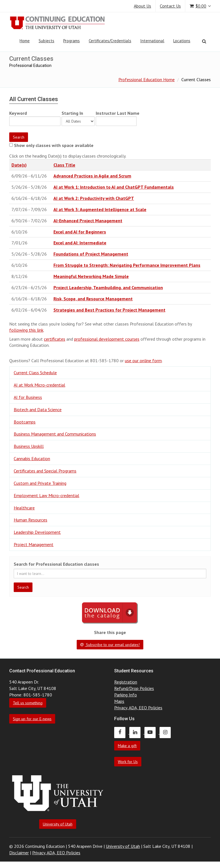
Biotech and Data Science (38, 410)
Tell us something (28, 703)
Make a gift (127, 746)
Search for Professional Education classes (56, 564)
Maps (119, 701)
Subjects (46, 41)
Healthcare (24, 508)
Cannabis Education (32, 458)
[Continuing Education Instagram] (167, 732)
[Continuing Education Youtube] (152, 732)
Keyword (18, 113)
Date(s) (19, 165)
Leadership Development (37, 532)
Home (25, 41)
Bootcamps (25, 422)
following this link (26, 330)
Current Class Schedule (35, 373)
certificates (55, 339)
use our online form (143, 361)
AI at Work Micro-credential (39, 385)
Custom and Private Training (40, 483)
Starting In (72, 113)
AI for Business (28, 397)
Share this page (110, 632)
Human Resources (31, 520)
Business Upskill (29, 446)
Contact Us (170, 6)
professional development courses (107, 339)
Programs (72, 41)
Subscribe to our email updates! (110, 645)
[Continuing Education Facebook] (122, 732)
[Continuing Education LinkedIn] (137, 732)
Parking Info (126, 695)
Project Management (34, 544)
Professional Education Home (147, 79)
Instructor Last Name (118, 113)
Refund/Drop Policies (134, 688)
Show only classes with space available (54, 145)
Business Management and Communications (55, 434)
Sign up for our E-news (32, 719)
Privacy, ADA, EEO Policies (138, 708)
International (152, 41)
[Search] (204, 41)
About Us (142, 6)
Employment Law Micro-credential (46, 495)
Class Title (64, 165)
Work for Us (128, 762)
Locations (182, 41)
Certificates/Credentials (110, 41)
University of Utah (58, 824)
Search (19, 137)
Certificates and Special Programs (45, 471)
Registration (126, 682)
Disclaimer (19, 853)
